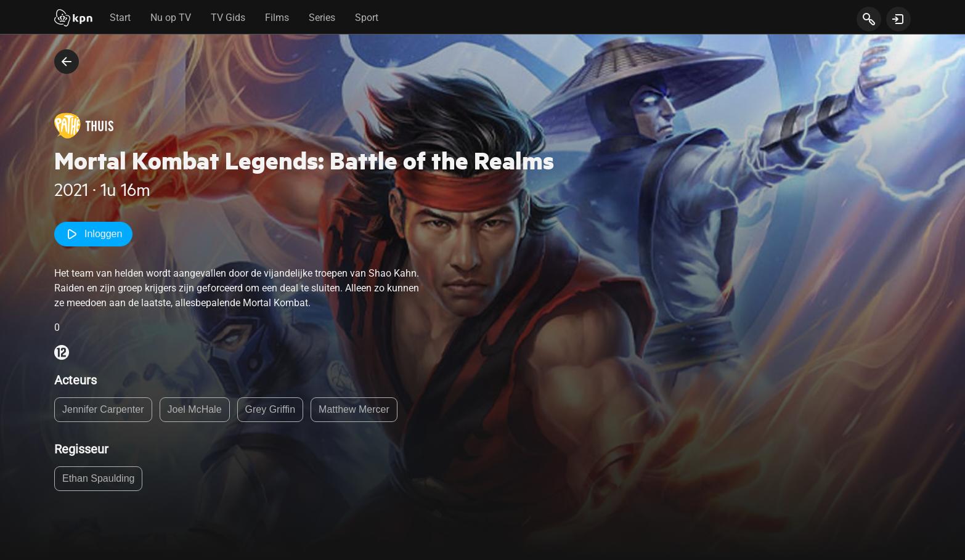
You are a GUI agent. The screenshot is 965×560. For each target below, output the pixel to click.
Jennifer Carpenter (103, 409)
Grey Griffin (271, 409)
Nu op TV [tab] (171, 18)
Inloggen (93, 234)
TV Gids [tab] (228, 18)
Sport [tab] (367, 18)
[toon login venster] (898, 19)
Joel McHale (195, 409)
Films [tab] (277, 18)
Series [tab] (322, 18)
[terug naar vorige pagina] (67, 62)
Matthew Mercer (354, 409)
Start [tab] (120, 18)
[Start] (73, 19)
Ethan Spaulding (98, 478)
